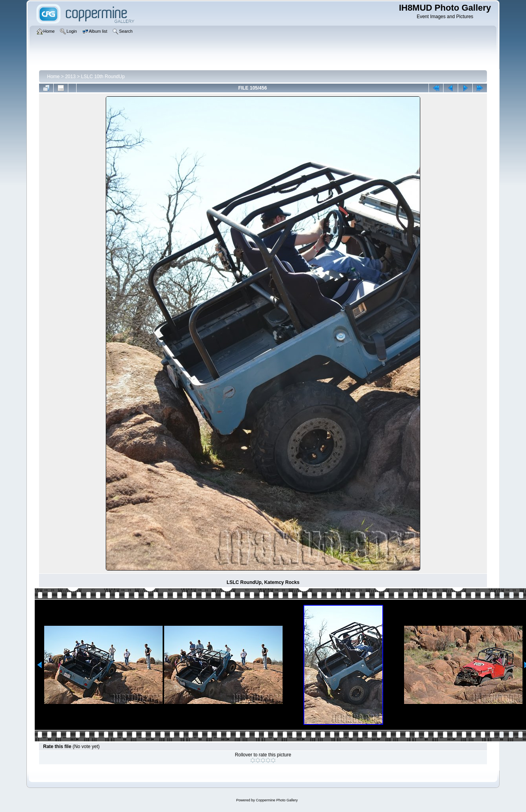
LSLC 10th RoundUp (103, 77)
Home (53, 77)
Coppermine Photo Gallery (277, 800)
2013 (70, 77)
